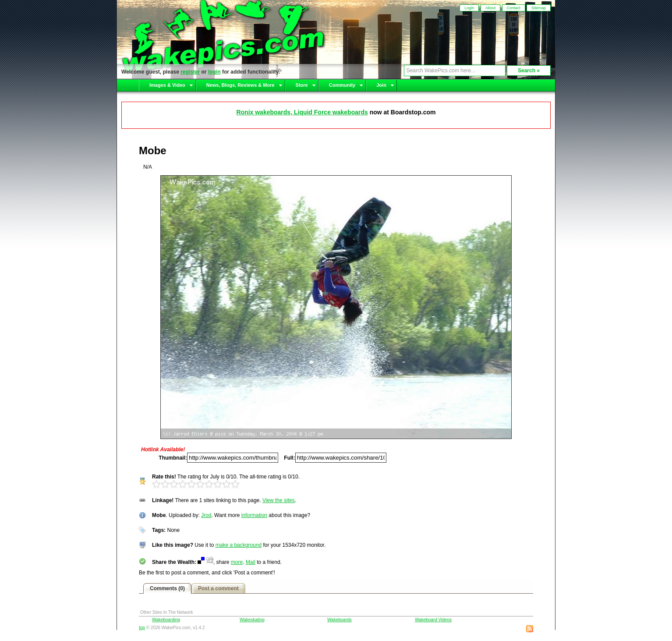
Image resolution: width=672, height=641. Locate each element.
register (190, 72)
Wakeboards (340, 620)
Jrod (206, 515)
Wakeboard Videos (433, 620)
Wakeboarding (166, 620)
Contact (514, 8)
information (254, 515)
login (214, 72)
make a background (239, 545)
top (142, 628)
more (237, 562)
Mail (251, 562)
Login (469, 8)
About (491, 8)
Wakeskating (252, 620)
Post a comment (218, 588)
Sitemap (539, 8)
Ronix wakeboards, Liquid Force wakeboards (302, 112)
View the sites (279, 500)
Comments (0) (167, 588)
